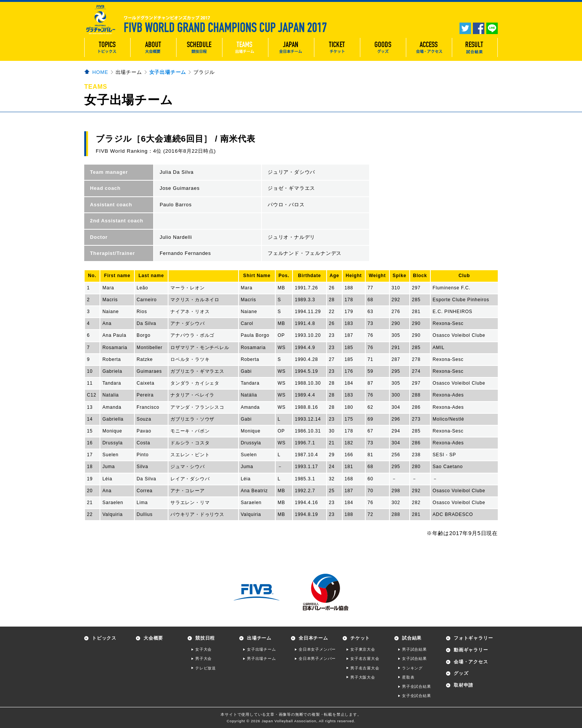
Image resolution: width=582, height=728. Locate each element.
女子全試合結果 (417, 696)
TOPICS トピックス (107, 47)
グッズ (461, 673)
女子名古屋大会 (365, 659)
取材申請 (463, 685)
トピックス (104, 638)
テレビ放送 (206, 668)
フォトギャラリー (473, 638)
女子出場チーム (168, 72)
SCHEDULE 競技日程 (199, 47)
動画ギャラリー (471, 650)
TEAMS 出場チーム (245, 47)
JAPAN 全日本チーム (291, 47)
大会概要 (153, 638)
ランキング (412, 668)
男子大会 (204, 659)
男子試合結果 (414, 649)
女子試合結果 (414, 659)
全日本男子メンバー (317, 659)
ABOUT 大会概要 (153, 47)
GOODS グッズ (383, 47)
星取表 (408, 677)
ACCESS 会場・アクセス (429, 47)
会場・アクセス (471, 662)
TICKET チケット (337, 47)
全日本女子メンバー (317, 649)
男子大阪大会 (363, 677)
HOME (100, 72)
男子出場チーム (262, 659)
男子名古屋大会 (365, 668)
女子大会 (204, 649)
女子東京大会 (363, 649)
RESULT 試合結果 (475, 47)
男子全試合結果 (417, 686)
